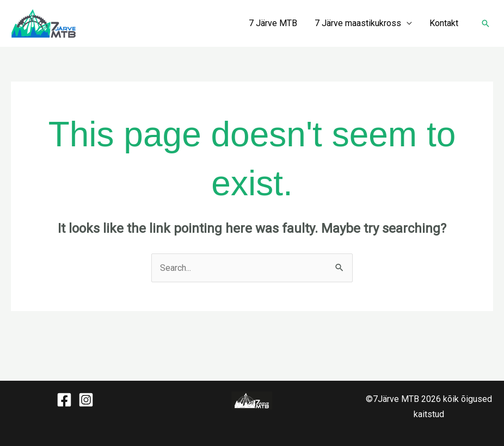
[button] (485, 23)
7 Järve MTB (273, 23)
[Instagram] (86, 400)
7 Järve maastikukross (358, 23)
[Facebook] (64, 400)
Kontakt (444, 23)
